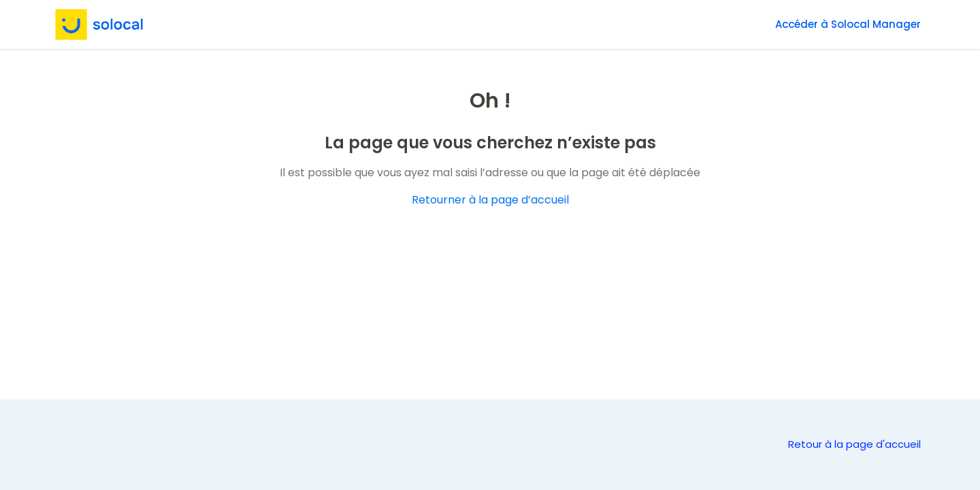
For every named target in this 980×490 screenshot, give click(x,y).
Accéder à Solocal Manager (848, 24)
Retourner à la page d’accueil (490, 200)
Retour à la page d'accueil (854, 444)
